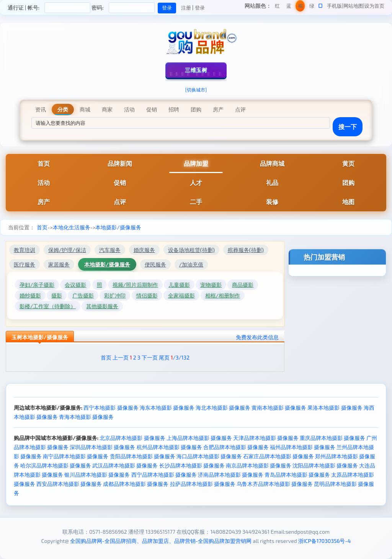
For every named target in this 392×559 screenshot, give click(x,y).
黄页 (348, 163)
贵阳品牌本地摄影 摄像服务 (143, 456)
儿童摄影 (179, 285)
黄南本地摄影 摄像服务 (279, 408)
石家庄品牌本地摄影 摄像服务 (278, 456)
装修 (272, 202)
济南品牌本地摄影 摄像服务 (231, 475)
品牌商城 (272, 163)
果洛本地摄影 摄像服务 (335, 408)
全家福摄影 (181, 295)
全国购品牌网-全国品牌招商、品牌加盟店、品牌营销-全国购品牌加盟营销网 (161, 541)
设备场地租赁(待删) (191, 250)
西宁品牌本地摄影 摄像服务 (164, 475)
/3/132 (180, 357)
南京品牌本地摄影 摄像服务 (259, 465)
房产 (44, 202)
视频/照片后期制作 (135, 285)
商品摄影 (243, 285)
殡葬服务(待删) (246, 250)
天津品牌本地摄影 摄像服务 (266, 438)
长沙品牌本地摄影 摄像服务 (192, 465)
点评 (120, 202)
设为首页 (374, 6)
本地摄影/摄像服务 (118, 227)
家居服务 (59, 264)
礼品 (272, 182)
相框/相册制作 (223, 295)
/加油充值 (191, 264)
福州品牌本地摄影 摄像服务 (303, 447)
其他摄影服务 (102, 306)
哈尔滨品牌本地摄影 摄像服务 (56, 465)
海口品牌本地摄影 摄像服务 (209, 456)
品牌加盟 (196, 163)
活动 (44, 182)
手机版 (334, 6)
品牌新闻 (120, 163)
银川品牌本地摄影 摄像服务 (97, 475)
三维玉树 (196, 70)
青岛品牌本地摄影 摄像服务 (297, 475)
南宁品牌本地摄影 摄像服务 (76, 456)
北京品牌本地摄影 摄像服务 (132, 438)
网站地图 (353, 6)
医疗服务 (24, 264)
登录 (200, 8)
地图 (348, 202)
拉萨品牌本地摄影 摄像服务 (203, 484)
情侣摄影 (147, 295)
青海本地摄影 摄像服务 (86, 417)
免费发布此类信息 (257, 337)
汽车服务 (110, 250)
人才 (196, 182)
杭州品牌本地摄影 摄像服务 (169, 447)
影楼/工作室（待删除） (48, 306)
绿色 (312, 7)
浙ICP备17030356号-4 (325, 541)
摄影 (57, 295)
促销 (120, 182)
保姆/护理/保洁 (67, 250)
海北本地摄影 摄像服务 (223, 408)
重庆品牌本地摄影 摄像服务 (332, 438)
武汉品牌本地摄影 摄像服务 (125, 465)
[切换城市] (196, 90)
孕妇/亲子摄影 (37, 285)
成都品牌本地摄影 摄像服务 (136, 484)
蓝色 (289, 7)
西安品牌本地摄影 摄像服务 (69, 484)
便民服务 (155, 264)
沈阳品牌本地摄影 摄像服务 (325, 465)
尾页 (164, 357)
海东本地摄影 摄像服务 (167, 408)
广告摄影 (83, 295)
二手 (196, 202)
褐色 (300, 7)
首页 (44, 163)
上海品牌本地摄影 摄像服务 (199, 438)
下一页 (150, 357)
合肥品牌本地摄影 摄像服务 (236, 447)
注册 (186, 8)
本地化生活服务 (72, 227)
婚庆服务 (144, 250)
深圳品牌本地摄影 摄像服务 (102, 447)
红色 (277, 7)
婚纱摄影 (30, 295)
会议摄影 (75, 285)
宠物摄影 (211, 285)
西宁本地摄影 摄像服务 (111, 408)
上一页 (121, 357)
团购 (348, 182)
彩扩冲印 (115, 295)
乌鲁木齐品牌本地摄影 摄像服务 (275, 484)
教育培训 (24, 250)
